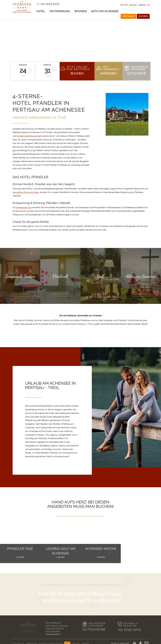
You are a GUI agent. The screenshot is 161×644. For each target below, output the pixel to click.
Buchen (143, 16)
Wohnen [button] (80, 11)
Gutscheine (94, 629)
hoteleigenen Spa (24, 207)
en (148, 5)
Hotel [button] (41, 11)
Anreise (142, 5)
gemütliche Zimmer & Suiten (26, 192)
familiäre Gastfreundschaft (29, 136)
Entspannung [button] (60, 11)
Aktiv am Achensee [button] (105, 11)
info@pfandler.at (53, 634)
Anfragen (128, 16)
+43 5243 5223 (129, 629)
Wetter (124, 5)
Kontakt (133, 5)
